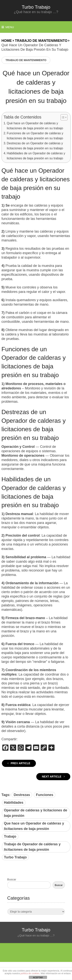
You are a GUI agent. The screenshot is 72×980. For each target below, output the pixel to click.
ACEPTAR (38, 977)
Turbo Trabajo (36, 7)
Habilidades (14, 803)
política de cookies (30, 973)
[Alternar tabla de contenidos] (62, 117)
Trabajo (10, 836)
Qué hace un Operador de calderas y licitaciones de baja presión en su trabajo (35, 126)
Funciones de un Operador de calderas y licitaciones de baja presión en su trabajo (35, 136)
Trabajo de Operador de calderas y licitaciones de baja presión (32, 847)
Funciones (45, 795)
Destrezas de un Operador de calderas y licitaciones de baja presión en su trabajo (35, 146)
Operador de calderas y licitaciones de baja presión (36, 813)
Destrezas (22, 795)
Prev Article (19, 763)
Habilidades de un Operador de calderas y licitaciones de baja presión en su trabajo (36, 156)
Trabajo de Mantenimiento (26, 60)
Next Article (53, 777)
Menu (10, 27)
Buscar (12, 879)
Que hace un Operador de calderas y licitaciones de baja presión (34, 826)
